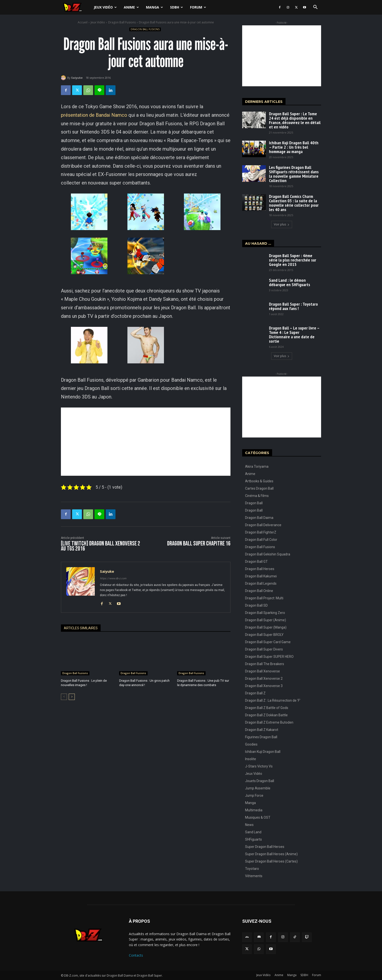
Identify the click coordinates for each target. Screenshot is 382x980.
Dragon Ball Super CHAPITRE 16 (199, 544)
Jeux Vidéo (105, 7)
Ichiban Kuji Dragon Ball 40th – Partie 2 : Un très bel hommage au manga (294, 147)
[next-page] (72, 697)
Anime (131, 7)
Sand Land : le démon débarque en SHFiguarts (290, 282)
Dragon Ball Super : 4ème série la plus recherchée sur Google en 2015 (293, 260)
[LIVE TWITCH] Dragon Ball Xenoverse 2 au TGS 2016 (100, 546)
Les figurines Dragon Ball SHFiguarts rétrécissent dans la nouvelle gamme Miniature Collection (294, 174)
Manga (154, 7)
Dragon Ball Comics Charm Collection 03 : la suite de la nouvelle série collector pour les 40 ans (294, 203)
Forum (198, 7)
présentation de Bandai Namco (94, 115)
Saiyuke (77, 78)
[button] (315, 8)
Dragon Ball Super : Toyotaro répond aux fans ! (293, 306)
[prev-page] (64, 697)
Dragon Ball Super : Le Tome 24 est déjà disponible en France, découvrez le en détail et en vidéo (295, 120)
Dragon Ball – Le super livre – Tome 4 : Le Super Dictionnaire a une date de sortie (294, 335)
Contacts (136, 955)
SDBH (177, 7)
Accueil (83, 22)
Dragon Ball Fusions (122, 22)
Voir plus (282, 224)
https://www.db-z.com (113, 578)
